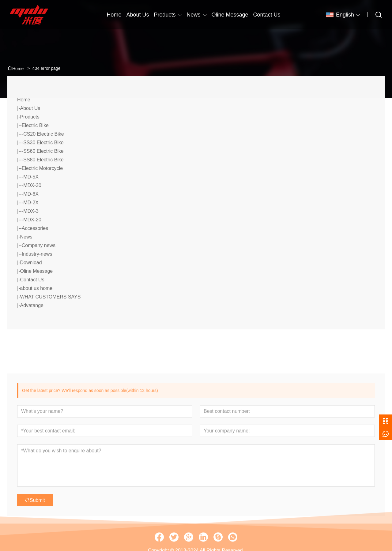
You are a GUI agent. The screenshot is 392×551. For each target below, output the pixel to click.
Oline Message (36, 284)
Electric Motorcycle (42, 181)
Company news (39, 259)
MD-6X (31, 207)
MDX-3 (31, 224)
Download (31, 276)
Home (24, 113)
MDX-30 (32, 199)
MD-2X (31, 216)
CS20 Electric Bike (44, 147)
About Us (30, 121)
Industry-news (37, 267)
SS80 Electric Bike (43, 173)
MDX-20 (32, 233)
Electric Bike (35, 139)
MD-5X (31, 190)
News (193, 15)
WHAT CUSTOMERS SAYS (50, 310)
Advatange (32, 319)
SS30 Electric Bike (43, 156)
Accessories (35, 241)
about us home (36, 301)
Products (165, 15)
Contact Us (32, 293)
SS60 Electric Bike (43, 164)
